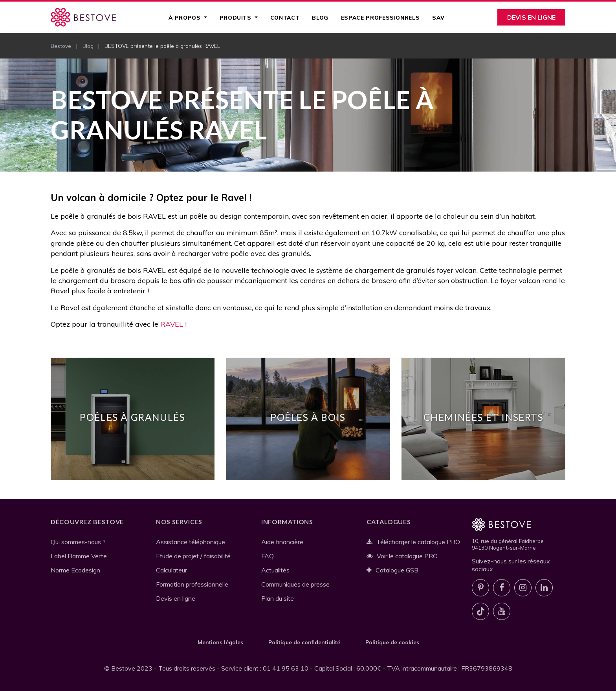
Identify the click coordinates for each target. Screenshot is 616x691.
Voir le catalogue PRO (402, 556)
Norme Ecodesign (75, 570)
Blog (320, 17)
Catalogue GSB (392, 570)
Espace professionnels (380, 17)
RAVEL (172, 324)
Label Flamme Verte (79, 556)
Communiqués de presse (295, 584)
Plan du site (278, 598)
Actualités (275, 570)
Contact (285, 17)
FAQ (268, 556)
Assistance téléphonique (191, 542)
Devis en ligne (531, 17)
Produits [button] (236, 17)
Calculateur (171, 570)
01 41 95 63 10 (286, 668)
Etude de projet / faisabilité (193, 556)
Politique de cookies (392, 642)
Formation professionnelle (192, 584)
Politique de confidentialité (304, 642)
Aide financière (282, 542)
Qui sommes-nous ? (78, 542)
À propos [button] (185, 17)
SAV (438, 17)
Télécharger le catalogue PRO (413, 542)
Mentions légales (220, 642)
